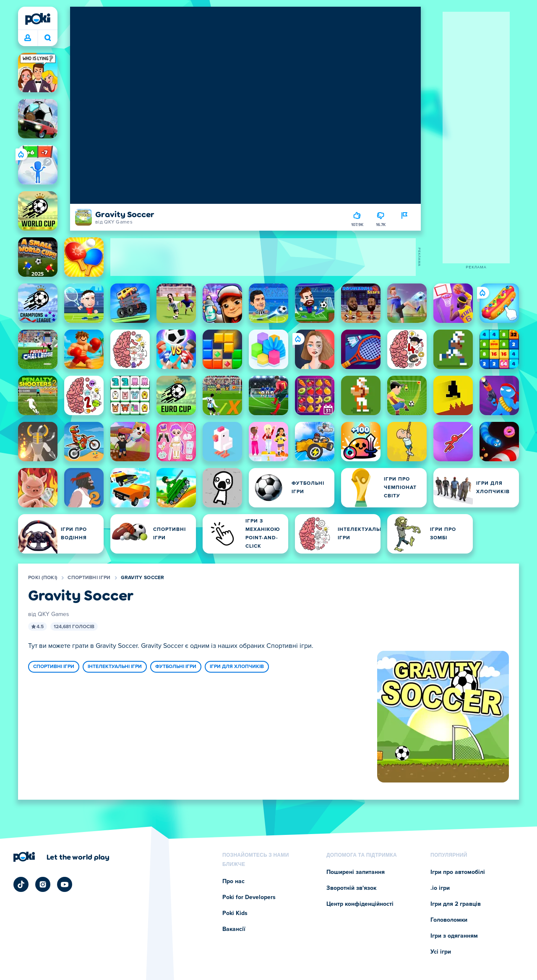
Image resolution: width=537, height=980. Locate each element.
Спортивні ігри (89, 578)
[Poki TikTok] (21, 884)
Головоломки (449, 920)
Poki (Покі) (43, 578)
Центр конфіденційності (360, 904)
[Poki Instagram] (43, 884)
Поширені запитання (356, 872)
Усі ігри (441, 952)
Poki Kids (235, 913)
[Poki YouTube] (65, 884)
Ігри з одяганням (454, 936)
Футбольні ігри (176, 667)
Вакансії (234, 929)
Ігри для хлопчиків (237, 667)
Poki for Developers (249, 897)
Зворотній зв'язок (351, 888)
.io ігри (440, 888)
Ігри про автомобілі (458, 872)
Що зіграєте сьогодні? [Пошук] (48, 38)
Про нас (233, 881)
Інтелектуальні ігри (115, 667)
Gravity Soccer (143, 578)
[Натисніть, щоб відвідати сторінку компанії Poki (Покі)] (61, 857)
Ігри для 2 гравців (456, 904)
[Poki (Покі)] (38, 19)
